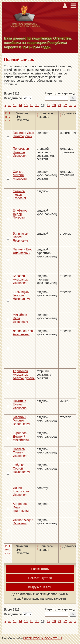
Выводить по (13, 98)
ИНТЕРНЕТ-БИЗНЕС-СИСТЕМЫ (43, 638)
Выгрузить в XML (40, 587)
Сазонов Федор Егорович (19, 195)
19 (49, 105)
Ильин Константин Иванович (21, 491)
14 (20, 105)
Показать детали (40, 578)
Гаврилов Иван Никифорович (23, 134)
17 (37, 105)
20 (54, 105)
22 (65, 105)
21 (60, 105)
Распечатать (40, 569)
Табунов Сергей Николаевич (21, 468)
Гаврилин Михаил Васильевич (21, 421)
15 (26, 105)
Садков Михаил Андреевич (21, 175)
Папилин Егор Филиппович (23, 251)
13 (15, 105)
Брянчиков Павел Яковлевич (20, 237)
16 (32, 105)
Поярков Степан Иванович (20, 453)
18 (43, 105)
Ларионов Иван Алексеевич (24, 333)
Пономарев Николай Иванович (21, 152)
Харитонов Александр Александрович (24, 375)
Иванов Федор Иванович (23, 522)
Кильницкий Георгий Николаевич (21, 295)
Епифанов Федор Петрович (20, 214)
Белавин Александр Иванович (20, 279)
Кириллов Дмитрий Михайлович (22, 436)
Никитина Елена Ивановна (20, 405)
